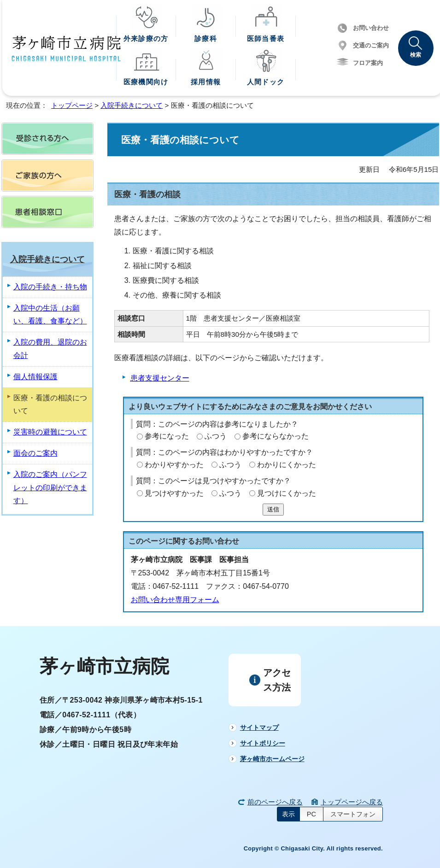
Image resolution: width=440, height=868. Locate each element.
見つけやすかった (174, 493)
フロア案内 (368, 63)
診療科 (206, 38)
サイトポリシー (263, 743)
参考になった (167, 436)
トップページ (72, 105)
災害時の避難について (50, 432)
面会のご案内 (35, 453)
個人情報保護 (35, 377)
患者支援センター (160, 378)
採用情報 (206, 82)
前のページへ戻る (275, 802)
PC (311, 814)
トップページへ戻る (352, 802)
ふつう (216, 436)
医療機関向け (146, 82)
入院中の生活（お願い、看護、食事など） (50, 315)
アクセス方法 (277, 680)
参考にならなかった (276, 436)
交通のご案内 (371, 45)
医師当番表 (266, 38)
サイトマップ (259, 727)
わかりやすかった (174, 465)
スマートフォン (353, 814)
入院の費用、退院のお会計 (50, 349)
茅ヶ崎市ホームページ (272, 759)
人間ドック (266, 82)
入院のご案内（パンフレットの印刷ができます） (50, 488)
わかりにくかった (287, 465)
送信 (273, 509)
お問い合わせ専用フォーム (175, 600)
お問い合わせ (371, 28)
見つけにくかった (287, 493)
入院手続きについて (132, 105)
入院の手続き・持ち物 (50, 287)
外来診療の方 (146, 38)
